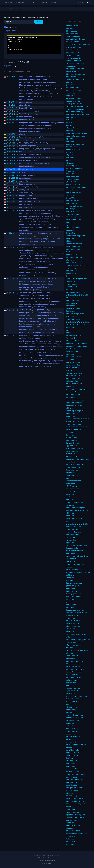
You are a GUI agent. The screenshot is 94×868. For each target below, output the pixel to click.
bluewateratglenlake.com (29, 85)
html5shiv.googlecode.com (76, 343)
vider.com (70, 513)
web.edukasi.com (73, 489)
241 (17, 190)
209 (17, 140)
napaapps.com (57, 301)
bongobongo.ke (72, 548)
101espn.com (71, 281)
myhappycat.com (73, 52)
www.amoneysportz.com (76, 564)
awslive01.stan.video (74, 335)
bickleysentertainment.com (30, 82)
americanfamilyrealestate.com (31, 341)
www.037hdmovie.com (75, 429)
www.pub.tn (71, 693)
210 (13, 172)
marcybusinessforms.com (29, 358)
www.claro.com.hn (73, 667)
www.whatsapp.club (74, 58)
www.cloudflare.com (74, 384)
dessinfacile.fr (41, 143)
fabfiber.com (53, 318)
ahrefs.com (71, 629)
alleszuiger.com (25, 157)
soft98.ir (69, 807)
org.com (69, 739)
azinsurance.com (52, 341)
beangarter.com (57, 123)
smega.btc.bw (72, 303)
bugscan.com (71, 710)
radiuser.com (71, 683)
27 (17, 199)
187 (13, 120)
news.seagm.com (73, 42)
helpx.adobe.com (73, 699)
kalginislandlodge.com (44, 219)
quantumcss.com (44, 224)
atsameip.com (72, 761)
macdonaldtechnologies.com (31, 330)
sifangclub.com (72, 599)
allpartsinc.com (25, 105)
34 (10, 76)
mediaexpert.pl (72, 494)
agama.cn (70, 543)
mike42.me (71, 483)
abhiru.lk (70, 408)
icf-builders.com (57, 347)
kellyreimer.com (49, 321)
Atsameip (19, 9)
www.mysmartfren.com (75, 400)
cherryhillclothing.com (28, 94)
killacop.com (24, 352)
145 (13, 108)
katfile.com (70, 311)
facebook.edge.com (74, 61)
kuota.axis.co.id (72, 470)
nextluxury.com (72, 117)
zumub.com (71, 174)
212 (13, 175)
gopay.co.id (71, 96)
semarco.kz (71, 537)
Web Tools (20, 3)
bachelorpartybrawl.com (29, 313)
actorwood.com (25, 250)
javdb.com (70, 85)
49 (17, 196)
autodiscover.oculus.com (76, 79)
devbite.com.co (72, 451)
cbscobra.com (25, 102)
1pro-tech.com (25, 293)
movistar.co (71, 306)
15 (17, 157)
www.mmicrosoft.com (75, 715)
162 (13, 114)
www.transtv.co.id (73, 621)
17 (17, 160)
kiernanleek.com (44, 281)
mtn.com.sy (71, 416)
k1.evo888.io (71, 349)
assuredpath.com (26, 207)
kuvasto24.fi (24, 152)
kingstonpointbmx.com (41, 352)
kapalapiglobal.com (74, 594)
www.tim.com (71, 618)
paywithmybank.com (74, 750)
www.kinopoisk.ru (73, 831)
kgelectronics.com (27, 236)
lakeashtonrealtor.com (28, 355)
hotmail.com (71, 120)
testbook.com (71, 147)
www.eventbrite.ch (73, 368)
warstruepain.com (37, 366)
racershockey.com (47, 241)
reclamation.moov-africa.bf (77, 389)
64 (17, 152)
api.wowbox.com (73, 680)
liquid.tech (70, 844)
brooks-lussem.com (27, 184)
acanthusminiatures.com (43, 335)
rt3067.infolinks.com (74, 701)
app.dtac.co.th (72, 446)
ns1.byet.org (71, 575)
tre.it (68, 252)
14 (17, 172)
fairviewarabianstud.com (48, 344)
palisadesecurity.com (46, 304)
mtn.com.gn (71, 734)
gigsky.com (71, 685)
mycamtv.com (72, 271)
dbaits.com (26, 256)
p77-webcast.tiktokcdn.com (77, 696)
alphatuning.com (26, 295)
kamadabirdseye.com (28, 222)
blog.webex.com (73, 176)
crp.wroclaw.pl (25, 181)
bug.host (70, 28)
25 (17, 178)
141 (13, 102)
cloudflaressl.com (73, 626)
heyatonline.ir (71, 233)
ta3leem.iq (70, 386)
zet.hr (69, 478)
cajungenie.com (26, 91)
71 (17, 76)
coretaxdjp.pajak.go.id (75, 411)
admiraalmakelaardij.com (29, 155)
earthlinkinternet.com (74, 244)
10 (17, 154)
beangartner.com (28, 125)
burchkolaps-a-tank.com (29, 201)
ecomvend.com (39, 318)
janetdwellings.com (27, 281)
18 (17, 163)
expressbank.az (72, 656)
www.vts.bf (71, 809)
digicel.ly (70, 500)
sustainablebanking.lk (74, 257)
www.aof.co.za (72, 268)
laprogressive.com (73, 825)
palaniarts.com (43, 287)
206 (13, 149)
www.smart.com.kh (74, 220)
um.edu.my (71, 567)
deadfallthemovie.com (46, 315)
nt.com (69, 222)
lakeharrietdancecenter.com (51, 355)
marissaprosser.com (27, 270)
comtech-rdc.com (73, 688)
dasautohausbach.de (74, 403)
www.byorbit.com (73, 392)
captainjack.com (26, 196)
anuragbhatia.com (73, 820)
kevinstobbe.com (46, 349)
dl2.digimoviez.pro (73, 378)
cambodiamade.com (27, 344)
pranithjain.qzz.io (73, 586)
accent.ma (70, 823)
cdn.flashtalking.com (74, 193)
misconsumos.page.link (75, 669)
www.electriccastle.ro (75, 798)
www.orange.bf (72, 351)
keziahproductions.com (29, 324)
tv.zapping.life (72, 166)
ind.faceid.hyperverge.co (76, 508)
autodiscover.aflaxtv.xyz (75, 308)
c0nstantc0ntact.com (28, 253)
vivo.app (70, 648)
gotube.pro (70, 828)
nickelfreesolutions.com (75, 69)
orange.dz (70, 473)
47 (17, 175)
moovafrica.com (72, 777)
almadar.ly (70, 163)
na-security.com (42, 301)
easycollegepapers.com (46, 149)
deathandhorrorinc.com (42, 256)
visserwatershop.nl (73, 55)
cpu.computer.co (73, 812)
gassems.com (43, 347)
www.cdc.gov (71, 93)
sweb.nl (69, 123)
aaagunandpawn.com (43, 247)
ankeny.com (24, 190)
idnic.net (70, 131)
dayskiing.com (57, 216)
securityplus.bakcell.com (76, 136)
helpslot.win (71, 631)
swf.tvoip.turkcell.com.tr (75, 63)
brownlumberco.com (27, 88)
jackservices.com (26, 298)
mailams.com (50, 330)
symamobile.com (73, 88)
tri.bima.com (71, 454)
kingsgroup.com (72, 31)
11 (17, 184)
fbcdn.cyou (71, 836)
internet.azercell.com (74, 583)
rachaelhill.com (25, 307)
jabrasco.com (35, 321)
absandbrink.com (26, 163)
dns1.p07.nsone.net (74, 98)
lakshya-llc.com (47, 324)
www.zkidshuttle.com (74, 319)
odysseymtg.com (28, 304)
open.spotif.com (72, 588)
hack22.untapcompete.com (77, 834)
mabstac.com (42, 236)
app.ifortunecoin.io (73, 228)
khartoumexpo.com (74, 90)
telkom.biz (70, 839)
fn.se (21, 172)
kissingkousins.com (27, 284)
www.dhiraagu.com (74, 217)
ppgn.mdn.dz (71, 330)
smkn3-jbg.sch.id (73, 341)
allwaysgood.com (41, 157)
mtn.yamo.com (72, 763)
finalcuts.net (71, 77)
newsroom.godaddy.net (75, 362)
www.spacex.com (73, 36)
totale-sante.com (73, 615)
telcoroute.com (72, 790)
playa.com (70, 260)
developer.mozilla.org (74, 104)
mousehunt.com (72, 785)
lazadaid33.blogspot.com (76, 292)
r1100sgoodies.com (46, 273)
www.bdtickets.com (74, 532)
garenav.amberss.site (74, 421)
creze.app (70, 354)
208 (13, 152)
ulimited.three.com (73, 737)
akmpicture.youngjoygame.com (78, 640)
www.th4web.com (73, 376)
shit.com (70, 653)
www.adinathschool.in (75, 424)
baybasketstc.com (26, 79)
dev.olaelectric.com (74, 249)
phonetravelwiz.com (74, 71)
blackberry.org (72, 782)
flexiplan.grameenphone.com (77, 106)
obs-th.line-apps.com (74, 149)
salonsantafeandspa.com (29, 290)
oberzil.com (43, 270)
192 (13, 134)
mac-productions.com (43, 264)
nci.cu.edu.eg (71, 607)
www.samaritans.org (74, 518)
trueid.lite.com (72, 438)
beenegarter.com (44, 125)
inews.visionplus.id (73, 443)
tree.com (70, 370)
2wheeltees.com (26, 247)
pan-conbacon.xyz (73, 440)
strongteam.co (72, 707)
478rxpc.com (25, 210)
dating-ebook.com (27, 149)
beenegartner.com (27, 128)
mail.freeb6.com (72, 34)
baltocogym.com (40, 213)
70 (7, 76)
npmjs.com (70, 230)
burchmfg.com (25, 204)
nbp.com (70, 155)
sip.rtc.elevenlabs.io (74, 190)
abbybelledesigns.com (41, 210)
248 (17, 181)
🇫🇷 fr (88, 2)
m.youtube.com (72, 203)
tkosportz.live (71, 338)
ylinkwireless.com (26, 275)
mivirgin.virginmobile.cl (75, 465)
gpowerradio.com (73, 254)
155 (17, 123)
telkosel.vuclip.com (74, 381)
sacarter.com (39, 307)
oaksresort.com (25, 99)
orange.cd (70, 578)
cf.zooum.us (71, 842)
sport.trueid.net (72, 691)
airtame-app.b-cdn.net (75, 718)
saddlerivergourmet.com (49, 364)
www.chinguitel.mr (73, 246)
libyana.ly (70, 290)
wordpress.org (72, 796)
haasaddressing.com (47, 233)
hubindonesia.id (72, 413)
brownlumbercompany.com (49, 88)
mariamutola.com (41, 267)
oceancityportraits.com (28, 241)
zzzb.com (70, 360)
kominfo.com (71, 435)
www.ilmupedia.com (74, 357)
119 (17, 120)
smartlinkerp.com (26, 175)
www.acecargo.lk (73, 731)
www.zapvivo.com (73, 214)
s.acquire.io (71, 432)
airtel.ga (69, 241)
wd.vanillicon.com (73, 642)
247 (13, 181)
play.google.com (73, 300)
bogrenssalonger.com (28, 146)
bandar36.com (72, 591)
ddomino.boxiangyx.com (76, 236)
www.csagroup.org (73, 570)
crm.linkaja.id (71, 263)
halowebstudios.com (29, 261)
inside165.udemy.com (74, 672)
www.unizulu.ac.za (73, 755)
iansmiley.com (27, 219)
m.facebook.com (73, 753)
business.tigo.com (73, 201)
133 (17, 207)
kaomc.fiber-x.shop (74, 675)
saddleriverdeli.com (29, 364)
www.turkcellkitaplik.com (76, 769)
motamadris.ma (72, 766)
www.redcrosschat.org (75, 112)
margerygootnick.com (52, 239)
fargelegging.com (26, 143)
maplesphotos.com (27, 287)
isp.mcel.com (71, 580)
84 (17, 117)
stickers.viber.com (73, 772)
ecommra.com (25, 318)
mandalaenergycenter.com (30, 239)
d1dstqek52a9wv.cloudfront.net (78, 572)
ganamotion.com (42, 295)
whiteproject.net (26, 140)
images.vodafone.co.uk (75, 610)
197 (13, 140)
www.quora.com (72, 179)
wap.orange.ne (72, 209)
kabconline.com (42, 298)
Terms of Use (52, 858)
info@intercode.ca (50, 861)
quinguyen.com (58, 361)
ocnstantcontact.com (28, 273)
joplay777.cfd (71, 198)
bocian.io (70, 758)
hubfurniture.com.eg (74, 405)
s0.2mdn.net (71, 559)
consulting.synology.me (75, 661)
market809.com (25, 361)
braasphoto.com (41, 137)
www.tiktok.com (72, 284)
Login (81, 3)
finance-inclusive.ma (74, 373)
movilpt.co (70, 157)
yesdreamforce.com (40, 332)
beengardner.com (26, 131)
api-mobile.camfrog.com (76, 815)
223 (17, 169)
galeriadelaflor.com (27, 347)
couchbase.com (72, 728)
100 (17, 105)
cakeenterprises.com (28, 233)
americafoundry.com (42, 250)
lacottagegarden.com (48, 94)
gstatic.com (71, 327)
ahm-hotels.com (26, 77)
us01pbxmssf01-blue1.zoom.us (78, 427)
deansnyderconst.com (28, 187)
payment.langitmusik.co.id (76, 448)
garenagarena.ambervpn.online (78, 419)
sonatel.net (71, 462)
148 (17, 143)
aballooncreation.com (42, 293)
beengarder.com (43, 128)
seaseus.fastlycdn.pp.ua (75, 817)
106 (17, 137)
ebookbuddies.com (47, 278)
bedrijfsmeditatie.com (28, 166)
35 (10, 184)
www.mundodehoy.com (75, 502)
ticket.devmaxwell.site (75, 551)
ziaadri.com (55, 332)
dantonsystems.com (41, 216)
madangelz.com (26, 267)
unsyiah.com (71, 712)
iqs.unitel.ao (71, 139)
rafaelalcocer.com (26, 244)
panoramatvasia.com (74, 602)
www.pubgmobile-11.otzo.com (78, 265)
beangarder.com (26, 123)
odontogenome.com (27, 224)
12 (13, 207)
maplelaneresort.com (28, 96)
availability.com (72, 497)
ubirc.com (23, 366)
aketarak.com (25, 134)
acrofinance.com (26, 117)
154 (13, 111)
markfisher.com (45, 96)
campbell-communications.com (51, 253)
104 (17, 201)
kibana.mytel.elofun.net (75, 596)
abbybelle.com (25, 335)
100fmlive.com (25, 310)
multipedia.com (72, 211)
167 (13, 117)
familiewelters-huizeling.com (31, 259)
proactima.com (25, 178)
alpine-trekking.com (27, 160)
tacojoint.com (25, 332)
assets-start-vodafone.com (77, 133)
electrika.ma (71, 553)
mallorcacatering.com (46, 284)
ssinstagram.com (73, 720)
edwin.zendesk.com (74, 481)
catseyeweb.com (41, 91)
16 (13, 210)
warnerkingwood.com (28, 227)
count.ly (69, 704)
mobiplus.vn (71, 723)
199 (13, 143)
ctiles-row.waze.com (74, 645)
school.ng (70, 505)
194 (17, 114)
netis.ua (69, 637)
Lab (32, 3)
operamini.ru (71, 540)
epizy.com (70, 225)
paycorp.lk (70, 316)
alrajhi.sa (70, 82)
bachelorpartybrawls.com (52, 313)
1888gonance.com (41, 310)
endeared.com (72, 456)
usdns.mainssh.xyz (73, 395)
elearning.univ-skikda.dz (76, 801)
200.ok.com (71, 562)
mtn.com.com (71, 605)
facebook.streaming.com (76, 804)
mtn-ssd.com (71, 273)
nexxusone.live (72, 742)
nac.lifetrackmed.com (74, 677)
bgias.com (40, 131)
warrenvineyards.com (48, 227)
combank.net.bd (72, 726)
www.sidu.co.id (72, 475)
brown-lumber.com (49, 85)
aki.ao (69, 160)
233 (17, 108)
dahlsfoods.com (26, 193)
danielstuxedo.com (27, 315)
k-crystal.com (46, 261)
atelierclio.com (41, 163)
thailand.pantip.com (74, 47)
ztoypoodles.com (26, 230)
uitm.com (70, 793)
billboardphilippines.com (76, 74)
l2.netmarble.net (72, 664)
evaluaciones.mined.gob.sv (77, 613)
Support (55, 3)
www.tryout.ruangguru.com (77, 109)
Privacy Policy (42, 858)
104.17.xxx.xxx (72, 486)
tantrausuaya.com (73, 101)
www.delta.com (72, 50)
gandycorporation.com (54, 259)
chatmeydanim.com (74, 128)
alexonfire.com (25, 213)
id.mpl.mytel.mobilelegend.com (78, 187)
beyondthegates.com (28, 114)
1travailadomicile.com (28, 278)
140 (13, 76)
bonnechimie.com (26, 108)
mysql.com (70, 397)
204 (13, 146)
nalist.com (43, 222)
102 (17, 134)
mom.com (70, 516)
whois (18, 31)
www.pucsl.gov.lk (73, 623)
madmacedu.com (26, 301)
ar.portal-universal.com (75, 144)
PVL (51, 863)
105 (17, 204)
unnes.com (71, 658)
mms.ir (69, 333)
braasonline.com (26, 137)
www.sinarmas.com (74, 467)
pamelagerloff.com (42, 361)
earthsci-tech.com (27, 111)
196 (17, 102)
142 (13, 105)
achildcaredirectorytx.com (30, 338)
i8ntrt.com (23, 321)
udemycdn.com (72, 141)
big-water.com (49, 82)
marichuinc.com (49, 358)
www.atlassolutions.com (76, 774)
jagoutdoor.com (43, 111)
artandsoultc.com (42, 77)
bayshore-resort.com (45, 79)
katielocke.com (25, 264)
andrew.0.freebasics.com (76, 39)
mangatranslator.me (74, 526)
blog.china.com (72, 238)
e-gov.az (70, 152)
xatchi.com (51, 366)
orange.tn (70, 747)
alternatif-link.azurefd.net (76, 324)
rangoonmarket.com (74, 365)
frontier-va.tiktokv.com (75, 206)
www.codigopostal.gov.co (76, 745)
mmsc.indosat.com (73, 535)
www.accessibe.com (74, 529)
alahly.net (70, 125)
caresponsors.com (27, 120)
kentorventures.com (29, 349)
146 (17, 146)
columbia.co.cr (72, 287)
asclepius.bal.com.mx (75, 788)
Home (8, 3)
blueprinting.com (73, 26)
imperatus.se (10, 31)
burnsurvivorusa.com (28, 199)
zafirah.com (71, 492)
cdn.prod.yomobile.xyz (75, 780)
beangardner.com (42, 123)
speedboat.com (72, 66)
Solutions (43, 3)
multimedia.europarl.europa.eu (78, 114)
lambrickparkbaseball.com (30, 327)
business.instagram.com (75, 314)
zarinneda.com (72, 195)
